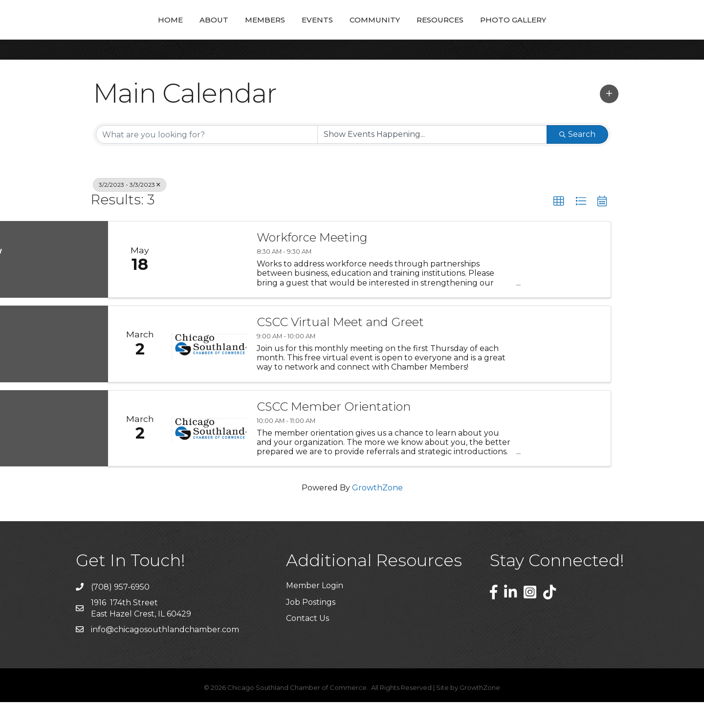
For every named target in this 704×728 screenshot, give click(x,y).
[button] (609, 120)
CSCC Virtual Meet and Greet (340, 348)
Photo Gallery (582, 32)
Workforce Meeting (312, 264)
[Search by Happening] (432, 160)
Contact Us (308, 644)
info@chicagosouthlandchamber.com (165, 655)
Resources (508, 32)
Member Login (315, 611)
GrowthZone (377, 514)
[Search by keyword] (207, 160)
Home (102, 32)
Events (249, 32)
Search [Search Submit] (577, 160)
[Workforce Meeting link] (209, 285)
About (145, 32)
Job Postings (311, 628)
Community (443, 32)
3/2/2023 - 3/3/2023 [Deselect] (130, 210)
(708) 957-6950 (120, 613)
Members (197, 32)
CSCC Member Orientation (334, 433)
